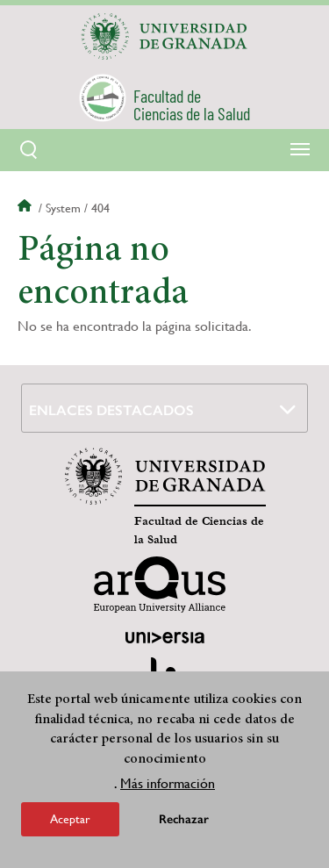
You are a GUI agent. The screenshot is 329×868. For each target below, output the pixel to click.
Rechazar (184, 819)
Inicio (26, 208)
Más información (168, 783)
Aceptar (70, 819)
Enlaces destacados (111, 410)
